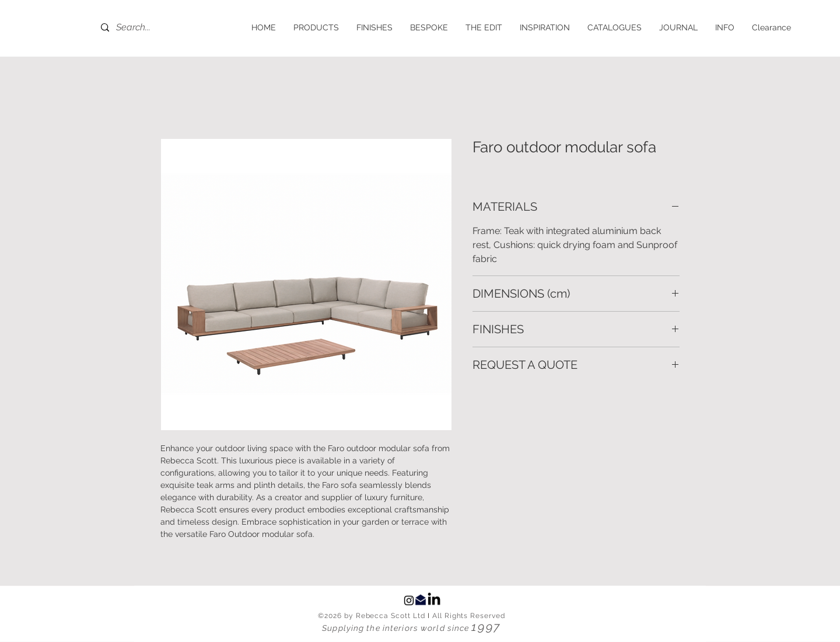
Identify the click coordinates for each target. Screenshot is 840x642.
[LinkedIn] (434, 599)
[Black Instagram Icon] (409, 601)
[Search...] (156, 27)
